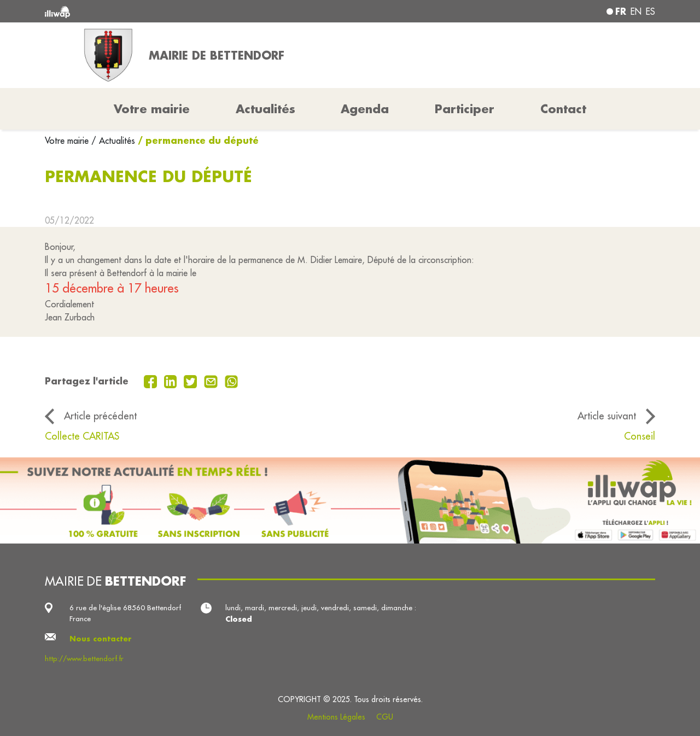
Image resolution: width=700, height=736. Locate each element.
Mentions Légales (336, 717)
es (651, 11)
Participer (465, 109)
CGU (385, 717)
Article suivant (607, 416)
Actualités (266, 109)
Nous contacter (101, 638)
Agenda (365, 109)
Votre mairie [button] (152, 109)
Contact (563, 109)
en (636, 11)
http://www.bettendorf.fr (84, 659)
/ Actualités (113, 141)
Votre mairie (68, 141)
